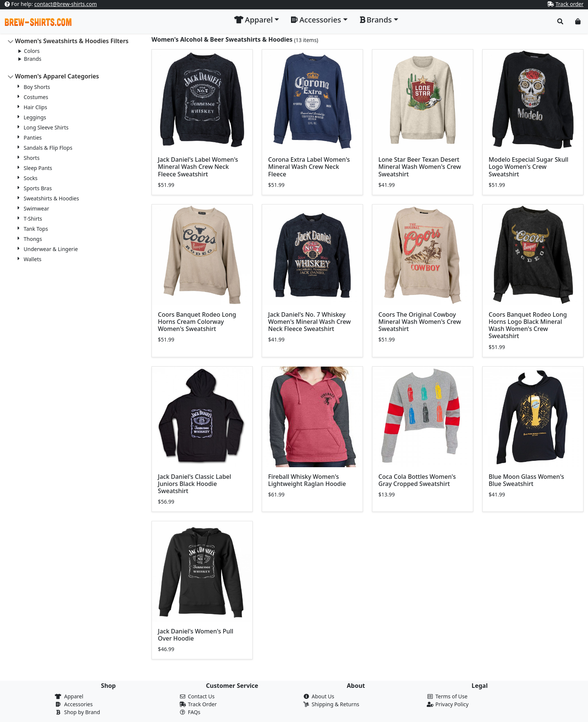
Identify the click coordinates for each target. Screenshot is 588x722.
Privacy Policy (452, 704)
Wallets (32, 259)
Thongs (33, 239)
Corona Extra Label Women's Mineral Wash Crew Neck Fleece (309, 167)
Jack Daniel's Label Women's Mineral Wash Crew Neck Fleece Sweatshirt (198, 167)
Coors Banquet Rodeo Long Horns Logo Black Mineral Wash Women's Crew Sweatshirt (528, 325)
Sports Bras (38, 188)
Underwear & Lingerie (51, 249)
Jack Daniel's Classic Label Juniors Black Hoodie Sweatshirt (194, 484)
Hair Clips (35, 107)
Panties (33, 138)
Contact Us (201, 696)
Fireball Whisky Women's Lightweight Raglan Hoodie (307, 480)
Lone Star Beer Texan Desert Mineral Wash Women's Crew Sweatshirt (420, 167)
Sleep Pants (38, 168)
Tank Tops (36, 229)
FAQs (194, 712)
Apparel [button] (253, 20)
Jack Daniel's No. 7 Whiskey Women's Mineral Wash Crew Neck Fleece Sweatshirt (310, 322)
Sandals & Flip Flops (48, 148)
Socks (31, 178)
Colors (32, 51)
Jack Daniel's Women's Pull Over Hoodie (196, 635)
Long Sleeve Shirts (46, 127)
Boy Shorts (37, 87)
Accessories (78, 704)
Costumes (36, 97)
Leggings (35, 117)
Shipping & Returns (335, 704)
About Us (323, 696)
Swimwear (36, 208)
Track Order (202, 704)
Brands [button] (376, 20)
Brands (33, 59)
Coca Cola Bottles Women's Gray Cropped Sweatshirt (417, 480)
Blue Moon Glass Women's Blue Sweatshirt (526, 480)
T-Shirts (33, 219)
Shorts (31, 158)
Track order (569, 4)
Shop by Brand (82, 712)
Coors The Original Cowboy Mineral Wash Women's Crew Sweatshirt (420, 322)
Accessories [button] (316, 20)
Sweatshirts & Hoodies (51, 198)
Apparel (74, 696)
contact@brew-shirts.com (65, 4)
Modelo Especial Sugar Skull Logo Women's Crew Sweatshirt (529, 167)
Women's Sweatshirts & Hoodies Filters (72, 41)
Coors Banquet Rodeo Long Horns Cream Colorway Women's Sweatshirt (197, 322)
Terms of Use (451, 696)
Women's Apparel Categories (57, 76)
